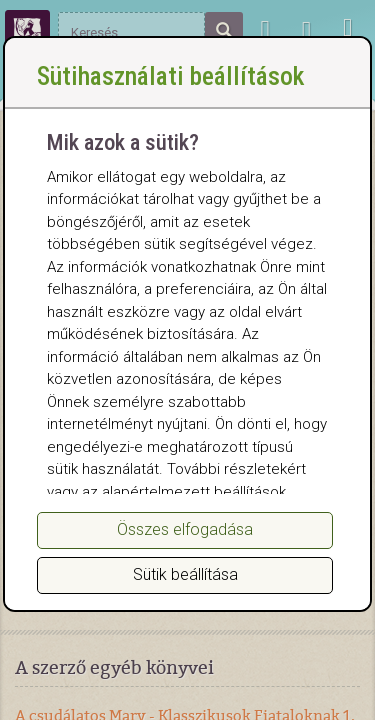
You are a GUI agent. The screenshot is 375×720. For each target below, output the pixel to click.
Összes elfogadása (185, 529)
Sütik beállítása (185, 574)
